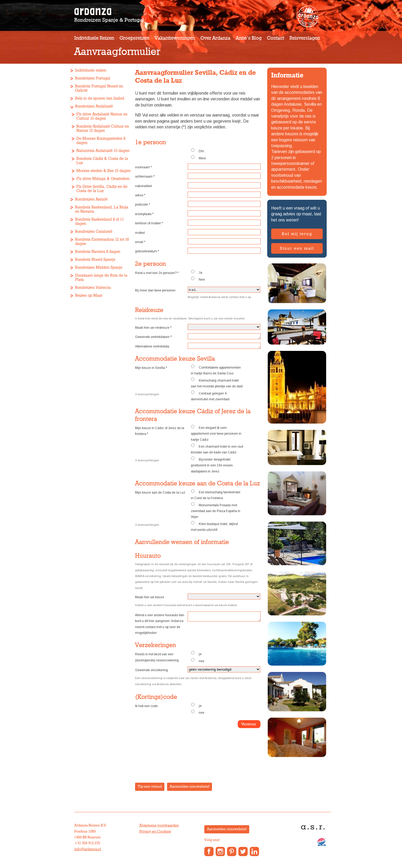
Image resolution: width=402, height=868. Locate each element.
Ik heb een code (146, 706)
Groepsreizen (134, 38)
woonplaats (144, 214)
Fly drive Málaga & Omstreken (103, 179)
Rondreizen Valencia (93, 288)
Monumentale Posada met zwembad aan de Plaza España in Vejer (216, 511)
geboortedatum (147, 251)
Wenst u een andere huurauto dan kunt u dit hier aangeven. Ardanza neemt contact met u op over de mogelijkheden (160, 624)
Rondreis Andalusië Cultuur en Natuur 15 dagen (103, 129)
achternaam (145, 177)
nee (198, 661)
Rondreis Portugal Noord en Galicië (99, 88)
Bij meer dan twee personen (155, 290)
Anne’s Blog (249, 38)
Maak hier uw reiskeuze (153, 328)
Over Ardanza (215, 38)
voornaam (144, 167)
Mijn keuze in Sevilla (151, 368)
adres (140, 195)
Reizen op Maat (89, 296)
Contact (276, 38)
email (140, 242)
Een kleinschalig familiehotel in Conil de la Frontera (216, 495)
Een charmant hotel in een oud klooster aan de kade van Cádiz (217, 449)
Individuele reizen (94, 38)
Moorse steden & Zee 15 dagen (103, 171)
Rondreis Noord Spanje (95, 260)
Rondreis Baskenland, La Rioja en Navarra (102, 209)
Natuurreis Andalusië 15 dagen (103, 151)
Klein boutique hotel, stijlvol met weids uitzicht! (214, 526)
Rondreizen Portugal (93, 78)
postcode (143, 205)
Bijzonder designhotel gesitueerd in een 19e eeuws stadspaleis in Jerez (212, 465)
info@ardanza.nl (88, 849)
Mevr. (199, 158)
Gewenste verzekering (151, 670)
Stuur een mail (297, 248)
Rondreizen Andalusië (94, 106)
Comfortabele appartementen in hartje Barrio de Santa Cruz (216, 370)
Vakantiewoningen (175, 38)
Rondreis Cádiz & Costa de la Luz (102, 161)
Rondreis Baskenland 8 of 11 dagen (99, 222)
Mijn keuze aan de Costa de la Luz (160, 493)
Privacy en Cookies (155, 832)
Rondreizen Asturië (91, 199)
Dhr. (198, 151)
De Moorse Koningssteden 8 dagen (101, 141)
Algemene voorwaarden (159, 825)
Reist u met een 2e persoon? (157, 273)
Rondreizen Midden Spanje (99, 268)
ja (196, 653)
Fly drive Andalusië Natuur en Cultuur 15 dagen (102, 116)
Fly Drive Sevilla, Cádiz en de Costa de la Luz (102, 189)
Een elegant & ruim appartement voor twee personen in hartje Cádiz (216, 433)
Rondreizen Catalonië (94, 232)
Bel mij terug (297, 234)
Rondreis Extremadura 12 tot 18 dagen (102, 242)
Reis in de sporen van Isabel (100, 98)
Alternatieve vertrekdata (152, 346)
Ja (197, 272)
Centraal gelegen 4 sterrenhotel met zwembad (210, 396)
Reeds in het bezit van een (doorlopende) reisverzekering (157, 657)
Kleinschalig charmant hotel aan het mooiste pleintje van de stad (217, 383)
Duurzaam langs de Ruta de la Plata (101, 278)
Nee (198, 279)
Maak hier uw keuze (150, 597)
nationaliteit (143, 186)
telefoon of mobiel (149, 223)
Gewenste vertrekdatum (153, 337)
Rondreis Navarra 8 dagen (98, 252)
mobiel (140, 233)
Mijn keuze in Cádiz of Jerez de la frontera (160, 431)
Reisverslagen (305, 38)
